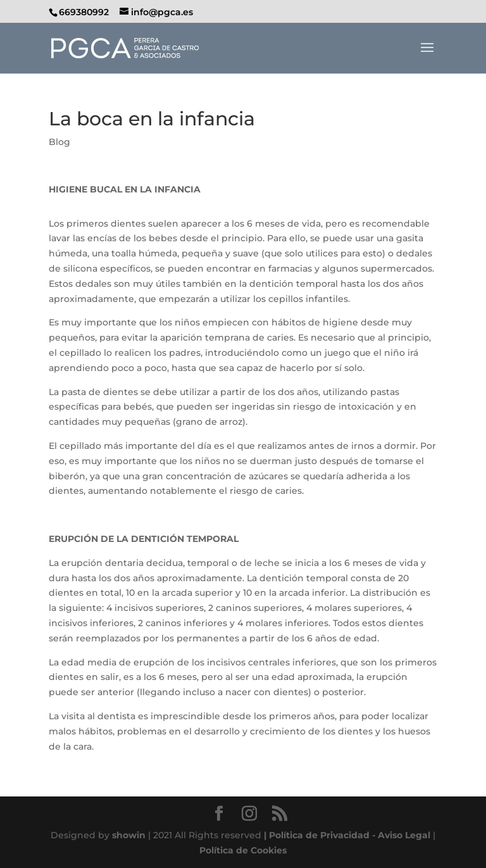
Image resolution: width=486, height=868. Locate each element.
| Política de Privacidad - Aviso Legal (347, 835)
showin (129, 835)
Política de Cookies (243, 850)
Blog (59, 142)
